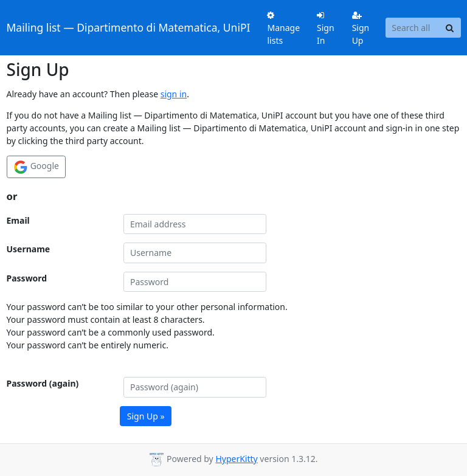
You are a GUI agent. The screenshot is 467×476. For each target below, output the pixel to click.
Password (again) (43, 383)
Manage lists (283, 29)
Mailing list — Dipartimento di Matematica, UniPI (129, 27)
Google (36, 167)
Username (29, 249)
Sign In (326, 29)
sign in (174, 94)
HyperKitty (236, 459)
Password (27, 278)
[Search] (450, 28)
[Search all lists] (413, 28)
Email (18, 220)
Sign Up (361, 29)
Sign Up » (146, 416)
